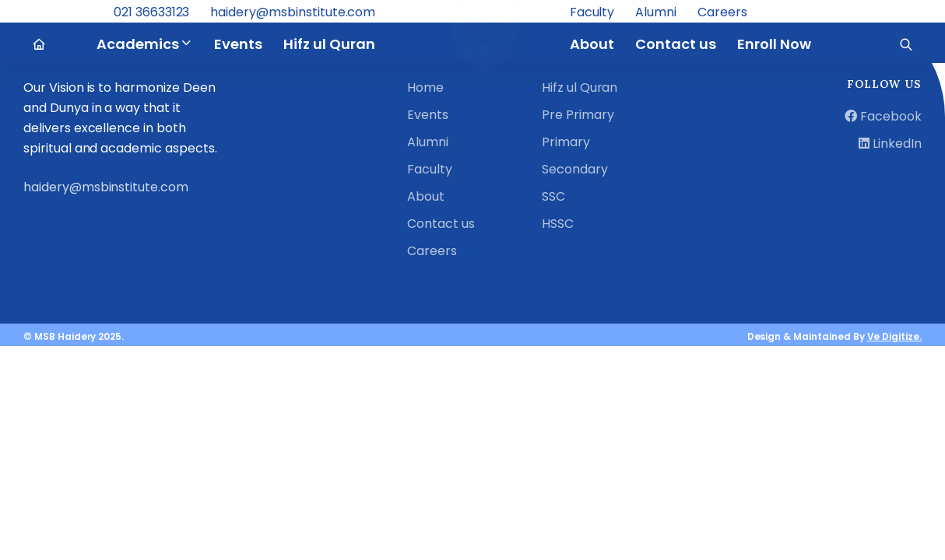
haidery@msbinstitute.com (106, 187)
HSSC (558, 224)
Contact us (441, 224)
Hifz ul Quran (580, 87)
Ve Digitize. (894, 336)
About (426, 196)
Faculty (430, 169)
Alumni (428, 142)
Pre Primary (578, 115)
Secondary (575, 169)
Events (428, 115)
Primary (566, 142)
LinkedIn (890, 143)
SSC (553, 196)
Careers (432, 251)
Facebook (883, 116)
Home (425, 87)
